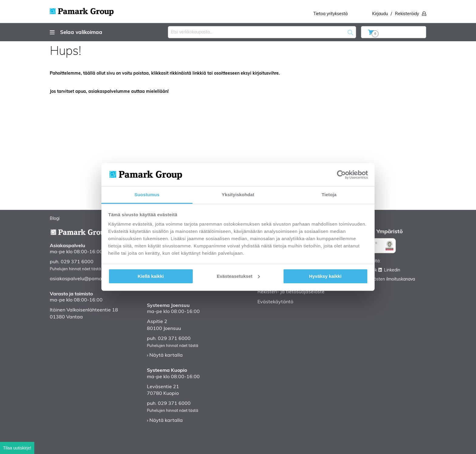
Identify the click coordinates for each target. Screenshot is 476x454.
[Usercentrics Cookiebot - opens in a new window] (341, 175)
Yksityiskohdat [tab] (238, 195)
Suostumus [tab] (147, 195)
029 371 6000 (77, 262)
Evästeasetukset (238, 276)
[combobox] (262, 32)
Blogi (55, 219)
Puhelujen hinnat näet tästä (75, 269)
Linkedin (392, 270)
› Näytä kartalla (165, 355)
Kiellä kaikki (151, 276)
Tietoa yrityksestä (330, 14)
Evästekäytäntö (275, 302)
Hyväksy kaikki (325, 276)
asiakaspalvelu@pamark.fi (80, 279)
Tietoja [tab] (329, 195)
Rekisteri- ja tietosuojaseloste (291, 292)
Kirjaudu (380, 14)
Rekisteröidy (407, 14)
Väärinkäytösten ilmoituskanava (384, 279)
